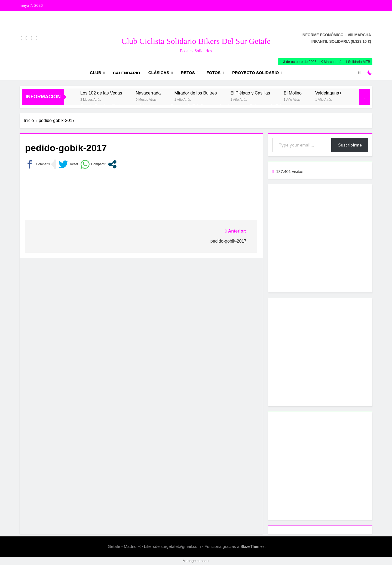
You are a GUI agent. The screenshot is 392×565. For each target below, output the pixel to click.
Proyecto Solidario (255, 73)
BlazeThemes (253, 546)
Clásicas (159, 73)
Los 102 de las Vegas (101, 93)
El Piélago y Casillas (250, 93)
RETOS (188, 73)
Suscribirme (350, 145)
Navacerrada (148, 93)
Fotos (214, 73)
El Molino (293, 93)
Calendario (127, 73)
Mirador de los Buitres (195, 93)
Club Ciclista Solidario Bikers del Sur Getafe (196, 41)
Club (96, 73)
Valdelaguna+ (328, 93)
